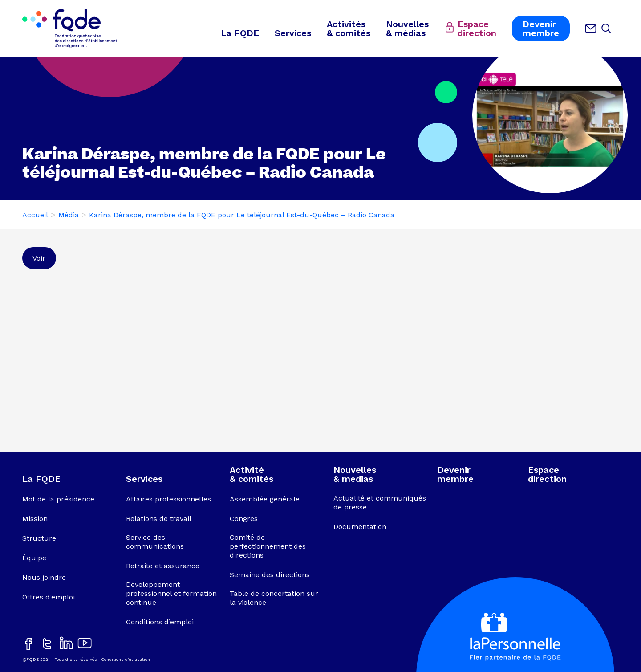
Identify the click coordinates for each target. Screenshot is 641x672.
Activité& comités (252, 474)
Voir (39, 258)
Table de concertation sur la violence (274, 598)
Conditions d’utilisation (126, 659)
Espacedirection (477, 29)
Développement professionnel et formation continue (171, 593)
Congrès (244, 519)
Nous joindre (44, 577)
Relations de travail (159, 519)
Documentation (360, 527)
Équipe (34, 558)
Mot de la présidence (58, 499)
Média (69, 215)
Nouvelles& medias (355, 474)
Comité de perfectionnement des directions (268, 546)
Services (293, 33)
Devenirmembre (541, 29)
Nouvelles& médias (407, 29)
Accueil (35, 215)
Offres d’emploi (49, 597)
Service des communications (155, 542)
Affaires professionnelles (168, 499)
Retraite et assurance (163, 566)
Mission (35, 519)
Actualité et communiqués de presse (380, 503)
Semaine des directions (270, 575)
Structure (39, 538)
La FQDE (240, 33)
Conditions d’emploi (160, 622)
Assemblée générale (265, 499)
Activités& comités (349, 29)
